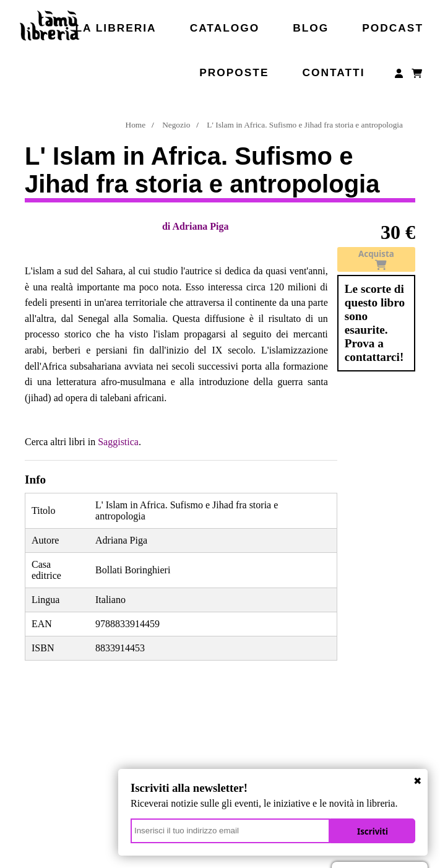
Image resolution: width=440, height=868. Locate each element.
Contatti (333, 72)
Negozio (176, 125)
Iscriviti (373, 831)
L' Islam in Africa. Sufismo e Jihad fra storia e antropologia (305, 125)
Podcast (393, 28)
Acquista (376, 259)
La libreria (116, 28)
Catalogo (225, 28)
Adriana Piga (200, 226)
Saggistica (118, 442)
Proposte (234, 72)
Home (136, 125)
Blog (311, 28)
